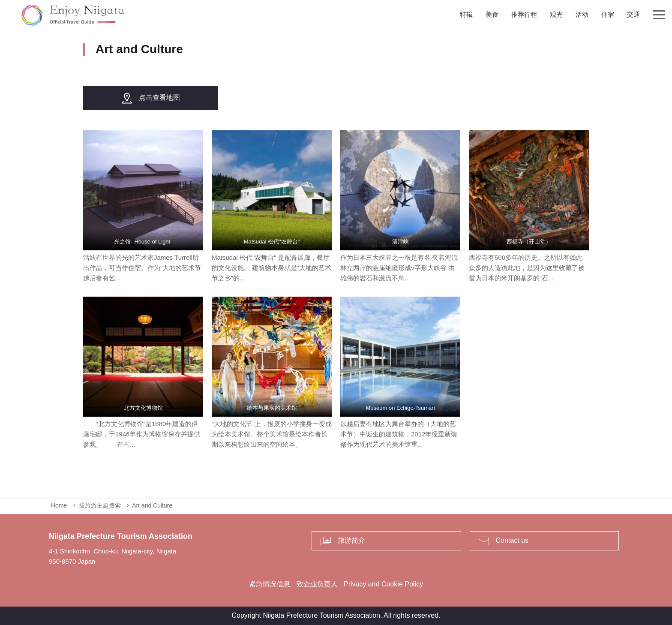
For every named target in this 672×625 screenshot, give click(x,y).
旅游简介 (351, 540)
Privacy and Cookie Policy (383, 584)
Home (59, 505)
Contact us (512, 540)
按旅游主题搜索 (100, 505)
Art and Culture (152, 505)
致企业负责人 (317, 584)
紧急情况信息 (270, 584)
